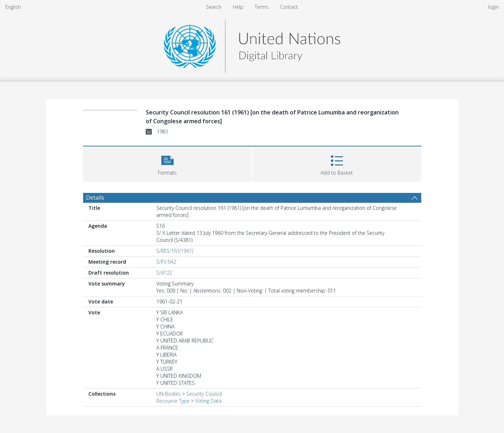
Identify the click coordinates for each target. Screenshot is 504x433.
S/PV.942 (166, 262)
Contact (289, 7)
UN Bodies (169, 394)
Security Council (204, 394)
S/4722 (164, 273)
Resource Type (173, 401)
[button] (167, 163)
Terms (262, 7)
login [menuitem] (493, 7)
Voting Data (208, 401)
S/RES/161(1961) (175, 251)
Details (95, 197)
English (13, 7)
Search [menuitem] (214, 7)
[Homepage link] (252, 45)
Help (238, 7)
